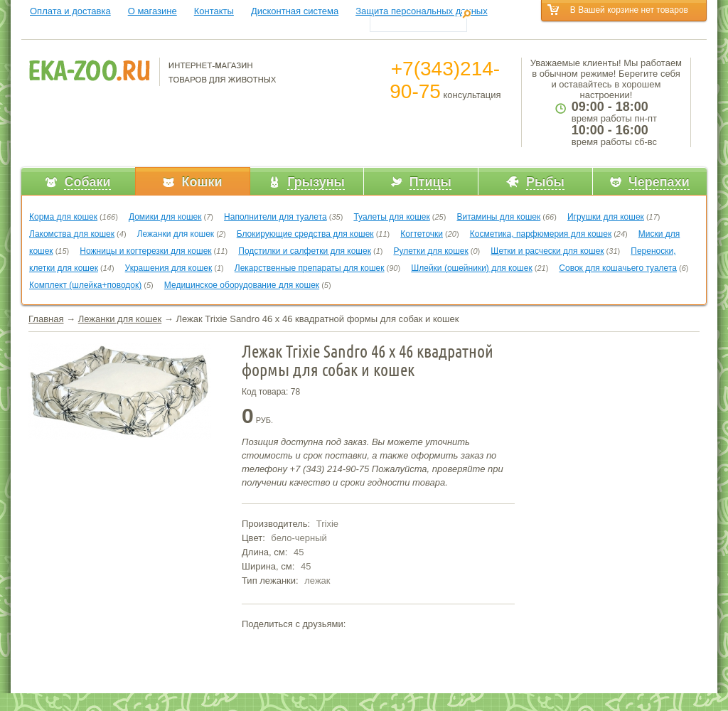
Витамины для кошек (498, 217)
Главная (46, 319)
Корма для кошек (63, 217)
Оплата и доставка (70, 11)
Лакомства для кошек (72, 234)
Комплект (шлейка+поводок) (85, 285)
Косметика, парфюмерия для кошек (541, 234)
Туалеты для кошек (391, 217)
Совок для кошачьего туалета (618, 268)
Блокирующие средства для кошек (305, 234)
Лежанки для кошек (176, 234)
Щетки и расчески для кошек (547, 251)
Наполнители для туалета (275, 217)
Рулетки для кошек (431, 251)
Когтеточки (422, 234)
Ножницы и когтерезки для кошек (145, 251)
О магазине (152, 11)
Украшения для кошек (169, 268)
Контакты (214, 11)
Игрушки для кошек (606, 217)
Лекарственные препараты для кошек (310, 268)
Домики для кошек (165, 217)
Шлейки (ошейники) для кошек (471, 268)
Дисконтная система (295, 11)
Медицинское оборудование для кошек (242, 285)
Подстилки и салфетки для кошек (305, 251)
